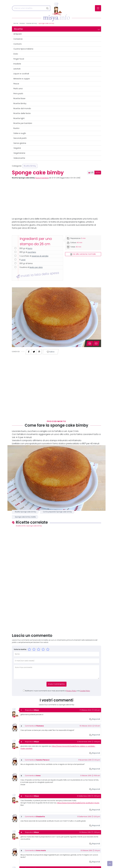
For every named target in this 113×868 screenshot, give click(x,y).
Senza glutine (20, 143)
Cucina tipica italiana (23, 49)
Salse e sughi (20, 133)
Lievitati (17, 69)
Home (16, 23)
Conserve (18, 39)
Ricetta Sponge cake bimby (26, 512)
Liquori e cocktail (21, 74)
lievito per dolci (36, 267)
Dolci (16, 54)
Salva (51, 352)
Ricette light (19, 118)
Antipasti (18, 34)
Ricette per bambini (23, 123)
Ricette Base (19, 98)
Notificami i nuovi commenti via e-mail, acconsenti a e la (58, 691)
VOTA (98, 173)
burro (30, 248)
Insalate (17, 64)
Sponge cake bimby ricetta (25, 517)
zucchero (32, 252)
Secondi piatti (20, 138)
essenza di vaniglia (40, 256)
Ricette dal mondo (22, 108)
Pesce (16, 84)
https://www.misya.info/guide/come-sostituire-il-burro (78, 803)
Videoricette (19, 158)
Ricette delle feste (22, 113)
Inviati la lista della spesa (37, 275)
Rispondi (95, 719)
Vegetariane (19, 153)
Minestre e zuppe (22, 79)
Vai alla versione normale (83, 254)
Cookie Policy (85, 691)
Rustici (16, 128)
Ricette (22, 23)
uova (23, 260)
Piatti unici (18, 89)
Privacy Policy (71, 691)
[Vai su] (110, 864)
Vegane (17, 148)
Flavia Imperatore (42, 178)
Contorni (17, 44)
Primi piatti (18, 94)
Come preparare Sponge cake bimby (58, 512)
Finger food (19, 59)
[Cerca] (28, 8)
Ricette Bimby (32, 23)
